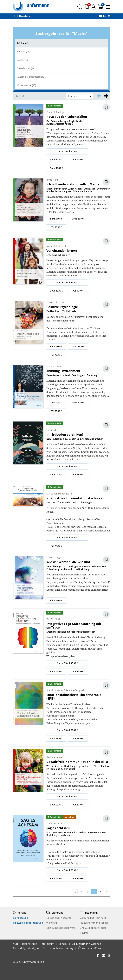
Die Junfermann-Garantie (87, 944)
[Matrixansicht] (106, 96)
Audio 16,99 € (56, 168)
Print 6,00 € (56, 403)
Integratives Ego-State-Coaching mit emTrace (74, 625)
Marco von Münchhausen (60, 494)
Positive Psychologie (62, 307)
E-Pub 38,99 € (56, 738)
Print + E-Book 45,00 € (67, 537)
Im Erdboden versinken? (65, 434)
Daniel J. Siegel (54, 558)
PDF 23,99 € (56, 227)
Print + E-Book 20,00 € (67, 151)
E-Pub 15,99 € (56, 291)
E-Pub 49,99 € (78, 346)
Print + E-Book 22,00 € (67, 466)
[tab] (61, 43)
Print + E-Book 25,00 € (67, 870)
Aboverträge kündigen (26, 948)
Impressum (48, 944)
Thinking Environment (63, 371)
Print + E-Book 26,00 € (67, 796)
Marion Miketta (54, 366)
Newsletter (23, 16)
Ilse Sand (51, 430)
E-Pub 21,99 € (56, 475)
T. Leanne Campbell (74, 690)
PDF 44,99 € (56, 546)
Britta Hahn (52, 180)
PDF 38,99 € (78, 738)
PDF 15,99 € (78, 291)
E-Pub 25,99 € (78, 403)
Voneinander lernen (62, 250)
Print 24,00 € (56, 219)
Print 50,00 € (56, 346)
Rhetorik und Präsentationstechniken (75, 498)
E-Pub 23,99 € (78, 219)
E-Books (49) (24, 52)
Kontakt (63, 944)
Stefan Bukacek (54, 824)
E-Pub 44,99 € (56, 671)
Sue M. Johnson (55, 690)
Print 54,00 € (56, 600)
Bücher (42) (23, 43)
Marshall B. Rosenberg (58, 246)
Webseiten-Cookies (91, 948)
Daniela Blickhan (55, 302)
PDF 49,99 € (56, 355)
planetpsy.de (20, 918)
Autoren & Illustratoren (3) (31, 77)
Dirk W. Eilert (53, 619)
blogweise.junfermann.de (28, 923)
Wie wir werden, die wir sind (68, 562)
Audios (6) (22, 60)
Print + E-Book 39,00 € (67, 730)
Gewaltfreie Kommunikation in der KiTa (77, 762)
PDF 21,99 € (78, 475)
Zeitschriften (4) (25, 68)
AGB (16, 944)
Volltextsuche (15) (27, 85)
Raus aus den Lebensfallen (67, 117)
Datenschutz (30, 944)
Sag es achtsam (58, 828)
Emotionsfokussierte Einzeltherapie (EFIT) (74, 696)
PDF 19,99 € (78, 160)
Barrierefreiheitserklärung (58, 948)
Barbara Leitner (55, 757)
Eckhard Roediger (56, 112)
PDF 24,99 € (78, 879)
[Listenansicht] (99, 96)
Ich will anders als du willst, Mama (73, 184)
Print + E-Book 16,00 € (67, 282)
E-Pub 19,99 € (56, 160)
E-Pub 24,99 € (56, 879)
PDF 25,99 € (56, 411)
